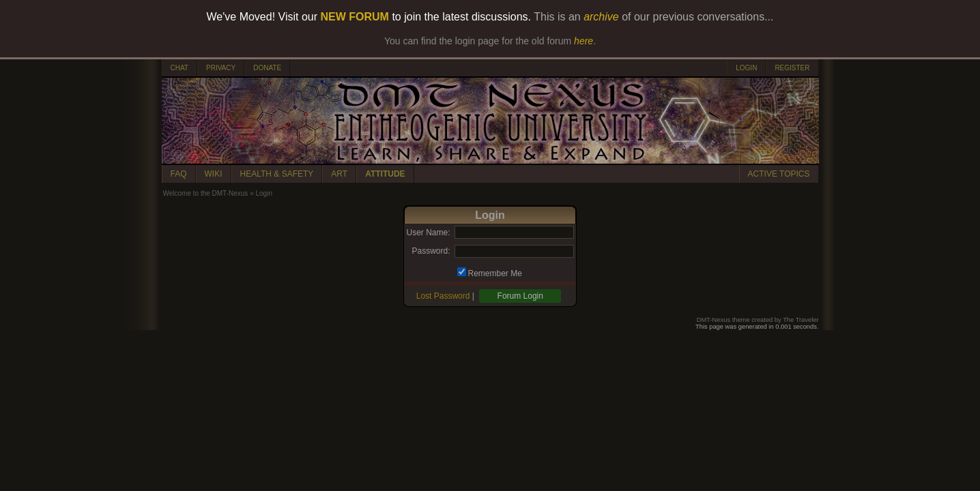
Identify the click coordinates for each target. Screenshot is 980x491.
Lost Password (443, 296)
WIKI (214, 174)
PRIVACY (221, 68)
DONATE (267, 68)
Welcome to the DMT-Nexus (206, 193)
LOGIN (746, 68)
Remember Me (495, 273)
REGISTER (792, 68)
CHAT (179, 68)
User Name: (428, 233)
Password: (431, 251)
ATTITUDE (385, 174)
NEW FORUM (355, 17)
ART (339, 174)
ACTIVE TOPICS (779, 174)
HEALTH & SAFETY (277, 174)
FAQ (179, 174)
